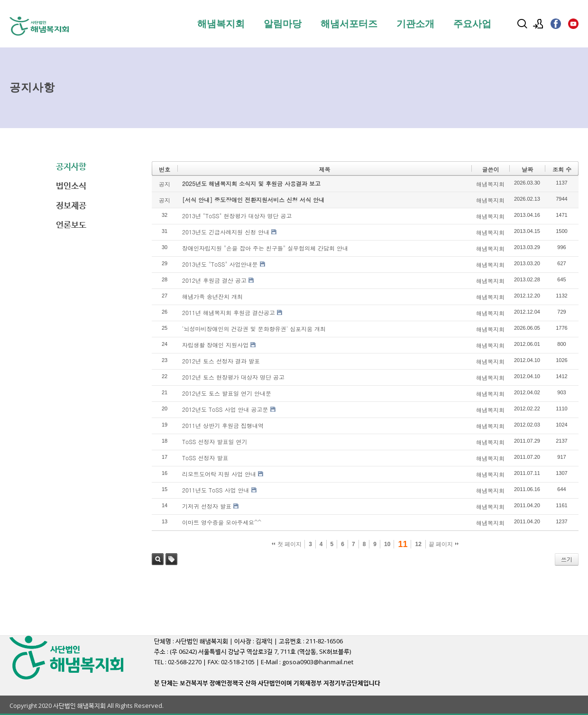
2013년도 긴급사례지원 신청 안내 (226, 232)
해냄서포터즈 (349, 24)
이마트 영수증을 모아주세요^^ (222, 522)
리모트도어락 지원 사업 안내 (219, 474)
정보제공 (71, 205)
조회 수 (562, 169)
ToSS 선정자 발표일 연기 (215, 441)
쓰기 (567, 559)
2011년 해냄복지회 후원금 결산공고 (229, 312)
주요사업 (472, 24)
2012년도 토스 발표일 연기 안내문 (227, 393)
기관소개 (415, 24)
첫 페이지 (287, 544)
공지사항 (71, 166)
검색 (158, 559)
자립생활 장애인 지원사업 (215, 345)
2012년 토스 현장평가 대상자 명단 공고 (233, 377)
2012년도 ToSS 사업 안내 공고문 (225, 409)
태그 (171, 559)
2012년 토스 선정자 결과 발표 (221, 361)
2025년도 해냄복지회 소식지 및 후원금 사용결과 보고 (251, 183)
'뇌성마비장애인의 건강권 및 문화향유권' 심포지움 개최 (254, 329)
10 (387, 544)
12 (418, 544)
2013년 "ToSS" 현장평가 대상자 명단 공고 (237, 216)
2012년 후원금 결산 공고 (214, 280)
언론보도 (71, 225)
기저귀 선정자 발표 (207, 506)
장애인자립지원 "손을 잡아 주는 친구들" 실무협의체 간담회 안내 (265, 248)
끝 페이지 (444, 544)
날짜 (527, 169)
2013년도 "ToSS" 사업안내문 (220, 264)
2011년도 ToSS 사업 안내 (216, 490)
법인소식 (71, 186)
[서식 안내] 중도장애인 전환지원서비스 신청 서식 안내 (253, 200)
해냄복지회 (221, 24)
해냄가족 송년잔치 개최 (212, 296)
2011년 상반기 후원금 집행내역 (223, 425)
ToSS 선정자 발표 (205, 458)
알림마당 (283, 24)
